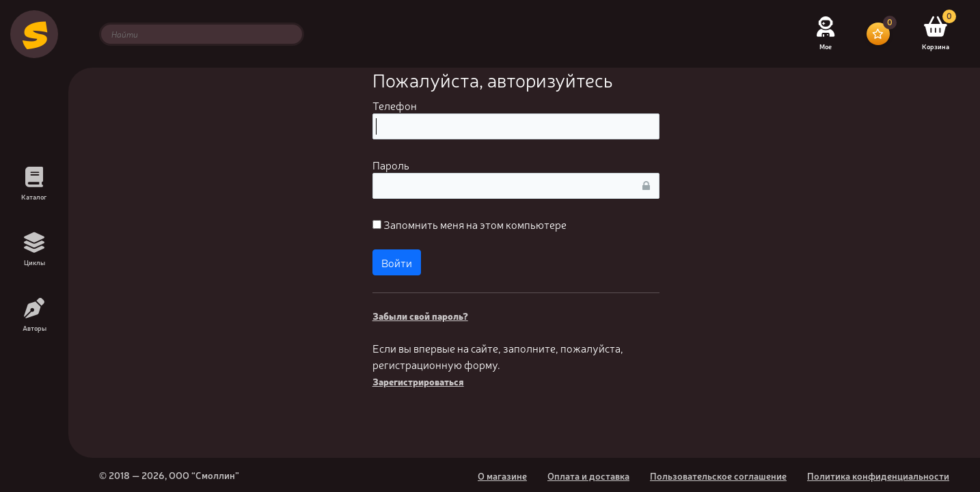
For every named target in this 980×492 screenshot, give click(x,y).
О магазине (502, 476)
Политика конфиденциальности (878, 476)
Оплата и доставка (588, 476)
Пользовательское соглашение (718, 476)
